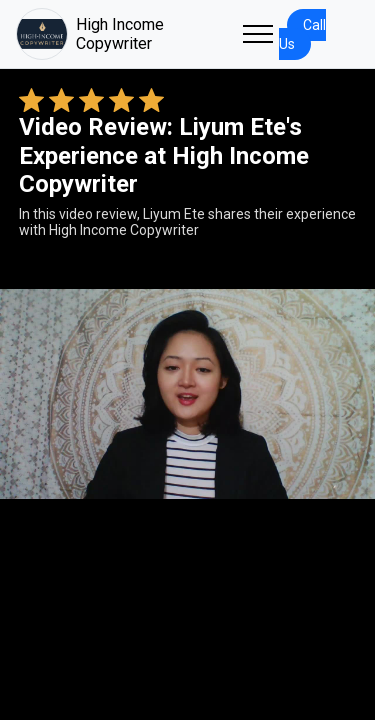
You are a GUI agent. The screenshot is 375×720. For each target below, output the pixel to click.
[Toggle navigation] (258, 34)
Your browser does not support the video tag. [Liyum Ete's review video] (187, 394)
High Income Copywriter (90, 34)
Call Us (302, 34)
